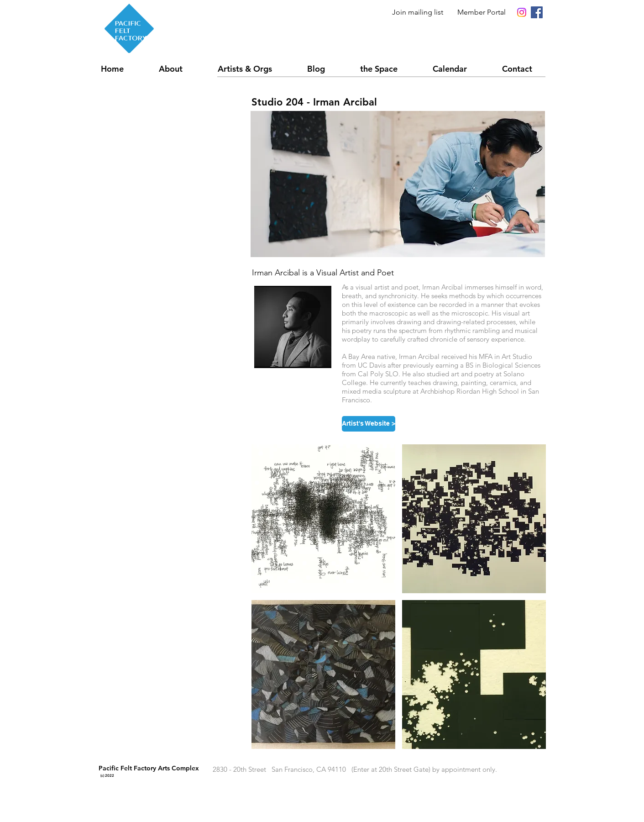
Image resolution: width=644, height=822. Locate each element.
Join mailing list (418, 12)
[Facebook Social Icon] (537, 12)
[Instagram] (522, 12)
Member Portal (482, 12)
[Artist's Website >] (369, 424)
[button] (255, 69)
